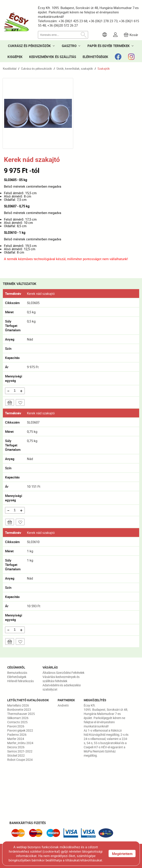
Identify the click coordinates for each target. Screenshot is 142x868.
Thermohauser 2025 (21, 714)
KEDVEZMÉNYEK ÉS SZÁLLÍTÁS (53, 57)
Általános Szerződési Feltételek (63, 673)
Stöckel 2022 (16, 755)
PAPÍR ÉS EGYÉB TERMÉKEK (109, 46)
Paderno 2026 (17, 735)
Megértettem (122, 854)
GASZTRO (69, 46)
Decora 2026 (16, 747)
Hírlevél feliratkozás (20, 681)
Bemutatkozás (17, 673)
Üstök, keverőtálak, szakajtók (75, 69)
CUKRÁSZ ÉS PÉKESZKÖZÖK (29, 46)
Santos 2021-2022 (20, 751)
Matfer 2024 (16, 739)
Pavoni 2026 (16, 726)
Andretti (63, 705)
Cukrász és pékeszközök (36, 69)
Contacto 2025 (17, 722)
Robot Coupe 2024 (20, 760)
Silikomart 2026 (18, 718)
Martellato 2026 (18, 705)
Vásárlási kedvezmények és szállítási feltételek (61, 679)
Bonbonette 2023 (19, 709)
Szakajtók (104, 69)
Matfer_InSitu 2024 (20, 743)
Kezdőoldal (10, 69)
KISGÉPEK (15, 57)
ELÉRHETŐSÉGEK (95, 57)
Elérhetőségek (17, 677)
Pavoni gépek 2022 (20, 730)
